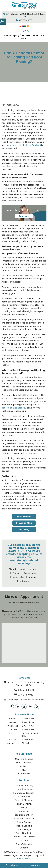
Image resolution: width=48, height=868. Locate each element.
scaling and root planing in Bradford (23, 145)
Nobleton (24, 581)
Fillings (24, 808)
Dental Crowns (24, 822)
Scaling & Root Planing (24, 837)
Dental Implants (24, 833)
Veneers (24, 848)
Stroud (12, 569)
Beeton (16, 573)
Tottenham (30, 573)
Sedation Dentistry (24, 815)
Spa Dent (24, 840)
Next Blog (24, 529)
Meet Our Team (24, 763)
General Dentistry (24, 786)
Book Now (24, 216)
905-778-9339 (24, 20)
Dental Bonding (24, 826)
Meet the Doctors (24, 759)
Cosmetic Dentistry (24, 818)
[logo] (24, 5)
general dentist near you (14, 408)
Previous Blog (24, 523)
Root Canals (24, 811)
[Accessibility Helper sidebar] (3, 22)
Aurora (32, 577)
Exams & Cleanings (24, 800)
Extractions (24, 797)
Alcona (34, 569)
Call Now (12, 865)
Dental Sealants (24, 789)
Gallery (24, 766)
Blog (24, 770)
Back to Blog (24, 517)
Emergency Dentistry (24, 793)
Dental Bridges (24, 830)
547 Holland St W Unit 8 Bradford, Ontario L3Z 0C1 (24, 15)
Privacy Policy (24, 859)
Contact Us (24, 774)
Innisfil (23, 569)
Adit (41, 855)
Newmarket (19, 577)
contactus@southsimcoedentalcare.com (26, 700)
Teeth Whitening (24, 844)
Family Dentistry (24, 804)
